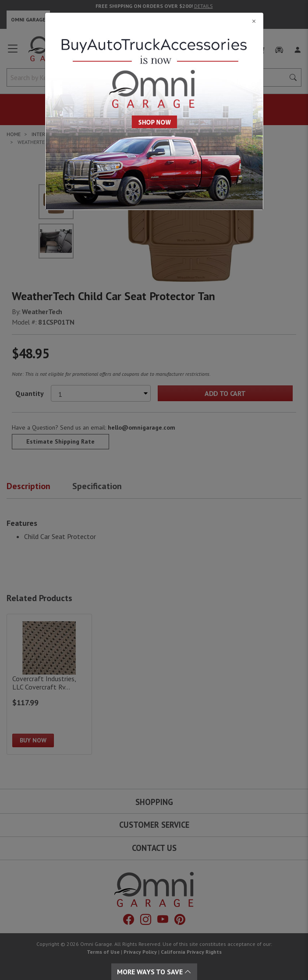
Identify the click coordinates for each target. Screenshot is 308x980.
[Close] (154, 21)
